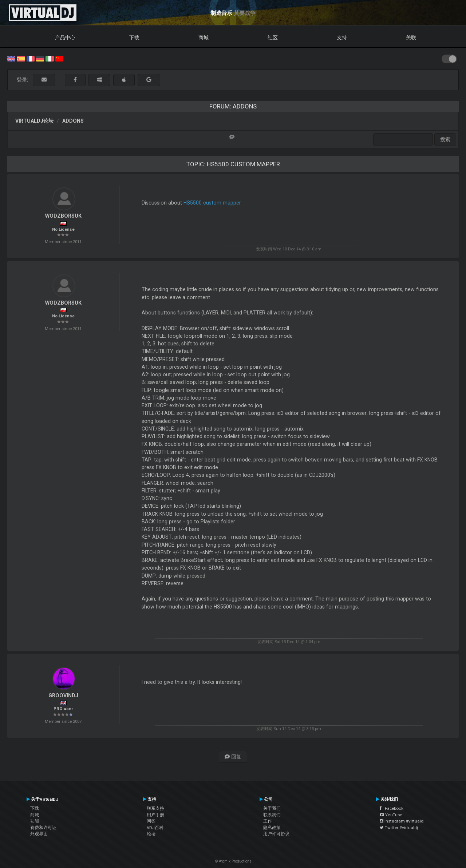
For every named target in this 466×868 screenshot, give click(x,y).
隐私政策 (272, 828)
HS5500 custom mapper (212, 203)
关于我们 (272, 808)
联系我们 (272, 815)
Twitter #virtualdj (399, 828)
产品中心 (65, 37)
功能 (35, 821)
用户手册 (155, 815)
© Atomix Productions (233, 861)
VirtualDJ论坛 (34, 121)
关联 (411, 37)
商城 (204, 37)
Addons (73, 121)
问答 (151, 821)
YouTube (391, 815)
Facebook (392, 808)
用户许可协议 (276, 834)
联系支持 (155, 808)
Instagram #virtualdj (402, 821)
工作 (268, 821)
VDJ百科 (155, 828)
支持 (342, 37)
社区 (273, 37)
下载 (134, 37)
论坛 (151, 834)
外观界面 (39, 834)
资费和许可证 (43, 828)
